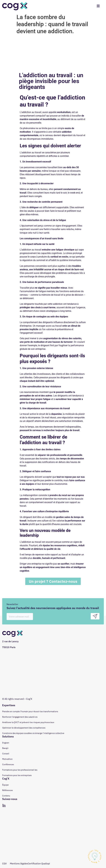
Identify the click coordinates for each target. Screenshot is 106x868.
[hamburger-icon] (98, 6)
